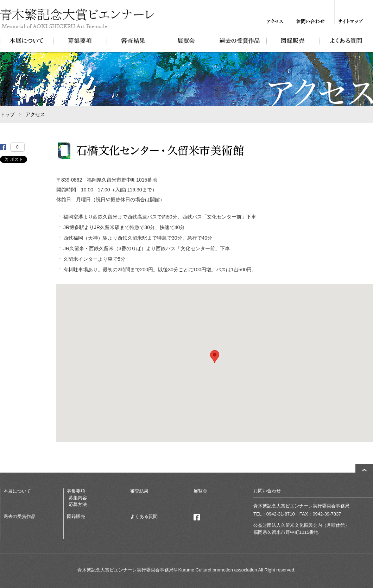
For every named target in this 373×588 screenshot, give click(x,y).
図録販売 (293, 41)
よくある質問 (346, 41)
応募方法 (78, 504)
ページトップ (364, 470)
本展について (27, 41)
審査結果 (133, 41)
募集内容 (78, 498)
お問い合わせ (310, 21)
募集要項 (80, 41)
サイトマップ (350, 21)
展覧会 (186, 41)
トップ (7, 114)
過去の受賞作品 (239, 41)
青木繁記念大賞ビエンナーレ (81, 19)
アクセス (275, 21)
